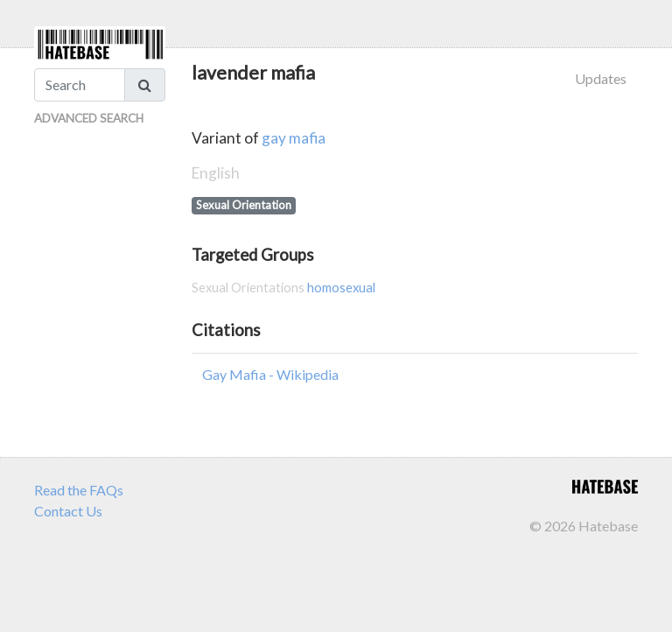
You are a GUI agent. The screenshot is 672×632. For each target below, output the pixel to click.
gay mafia (294, 138)
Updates (601, 78)
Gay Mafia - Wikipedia (270, 374)
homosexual (341, 288)
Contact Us (68, 511)
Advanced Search (89, 118)
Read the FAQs (79, 490)
